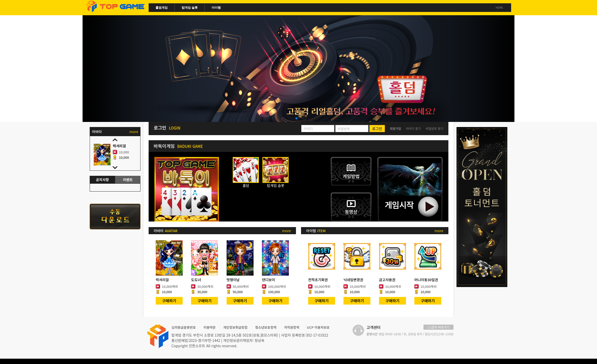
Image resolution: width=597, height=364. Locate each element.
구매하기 (169, 301)
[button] (296, 118)
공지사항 (102, 180)
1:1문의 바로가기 (438, 327)
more (287, 231)
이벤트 (128, 180)
